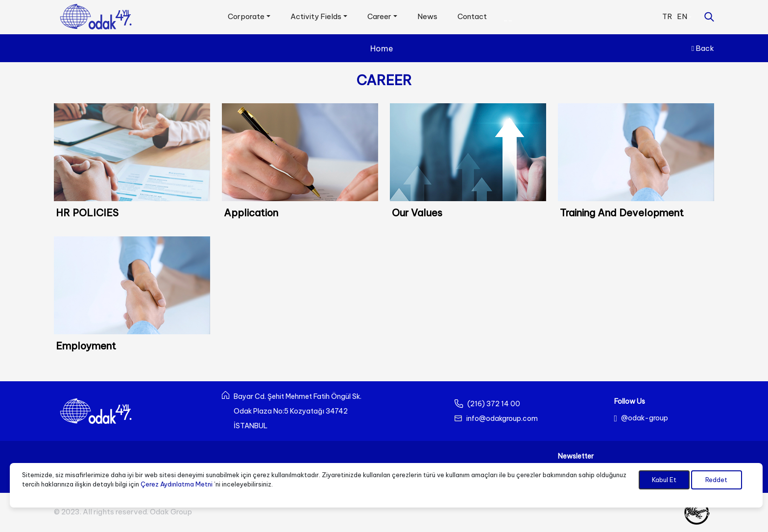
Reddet (716, 480)
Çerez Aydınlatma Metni (177, 484)
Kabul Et (664, 480)
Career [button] (379, 16)
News (427, 16)
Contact (472, 16)
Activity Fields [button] (316, 16)
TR (667, 16)
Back (703, 48)
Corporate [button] (246, 16)
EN (682, 16)
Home (382, 48)
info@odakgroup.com (502, 418)
